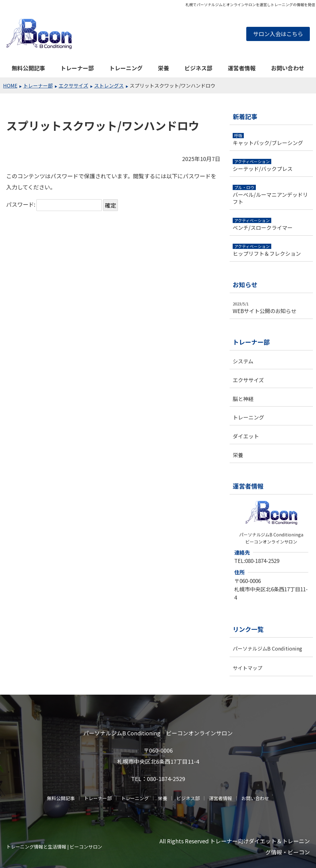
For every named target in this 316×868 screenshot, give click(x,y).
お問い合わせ (288, 68)
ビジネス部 (198, 68)
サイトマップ (247, 668)
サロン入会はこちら (278, 34)
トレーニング (126, 68)
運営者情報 (242, 68)
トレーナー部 (77, 68)
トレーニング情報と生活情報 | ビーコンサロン (54, 847)
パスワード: (54, 204)
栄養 (164, 68)
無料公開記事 (28, 68)
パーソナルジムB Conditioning (267, 648)
